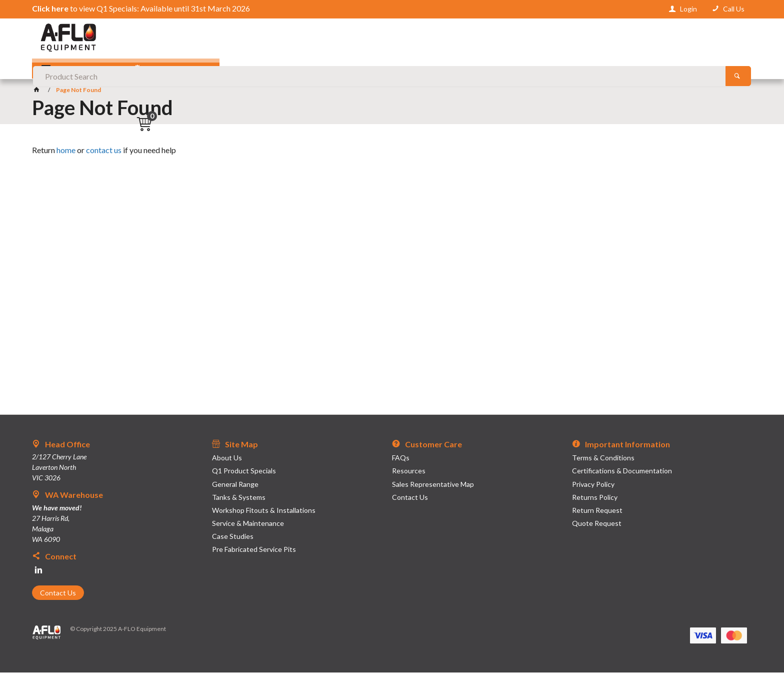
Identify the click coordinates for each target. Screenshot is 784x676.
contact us (104, 153)
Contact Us (58, 596)
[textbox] (392, 40)
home (66, 153)
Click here (50, 8)
